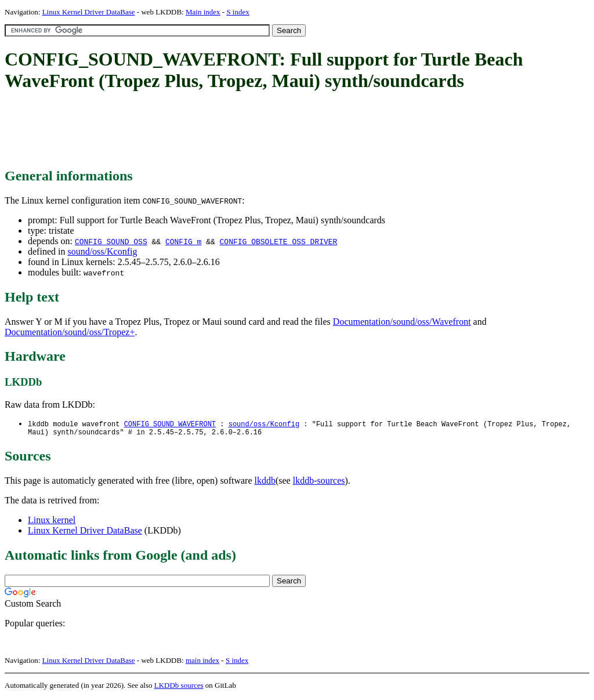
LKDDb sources (179, 688)
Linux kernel (52, 522)
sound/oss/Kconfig (102, 251)
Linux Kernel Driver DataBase (89, 12)
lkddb (265, 483)
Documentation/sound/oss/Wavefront (402, 322)
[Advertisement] (216, 130)
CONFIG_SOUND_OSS (111, 241)
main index (202, 663)
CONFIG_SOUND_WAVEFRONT (170, 424)
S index (238, 12)
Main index (203, 12)
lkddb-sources (319, 483)
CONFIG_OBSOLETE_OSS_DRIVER (279, 241)
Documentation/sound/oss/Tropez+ (70, 332)
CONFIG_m (183, 241)
